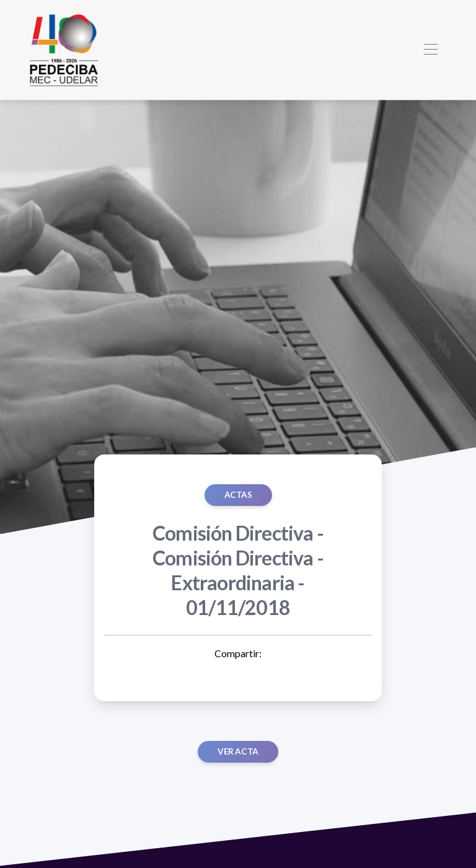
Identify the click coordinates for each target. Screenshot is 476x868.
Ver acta (238, 751)
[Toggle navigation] (430, 50)
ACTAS (238, 495)
